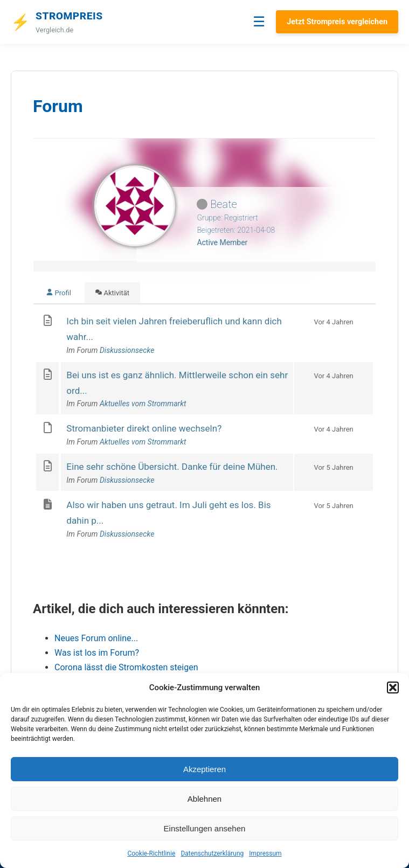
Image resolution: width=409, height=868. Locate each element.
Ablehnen (204, 799)
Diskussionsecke (127, 350)
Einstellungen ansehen (205, 828)
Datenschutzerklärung (212, 853)
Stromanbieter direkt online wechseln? (144, 428)
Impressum (265, 853)
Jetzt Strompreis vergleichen (337, 22)
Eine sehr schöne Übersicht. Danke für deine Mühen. (172, 467)
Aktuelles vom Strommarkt (143, 404)
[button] (393, 688)
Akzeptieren (204, 769)
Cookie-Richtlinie (151, 853)
